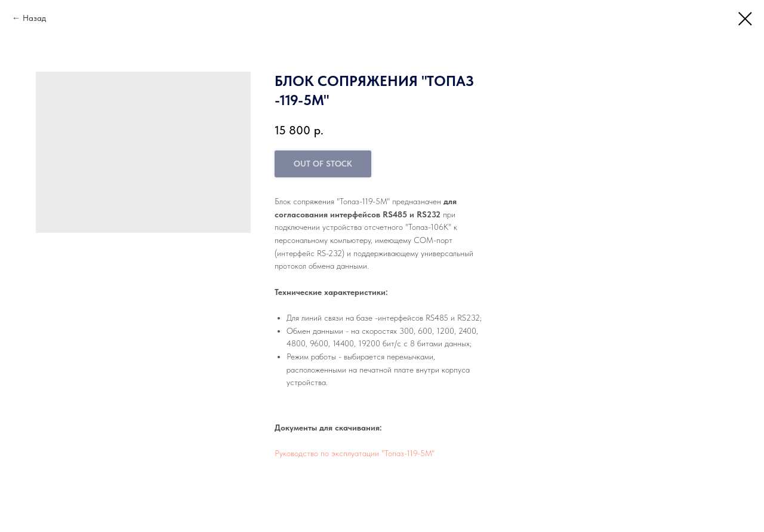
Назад (34, 18)
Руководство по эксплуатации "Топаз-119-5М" (355, 453)
